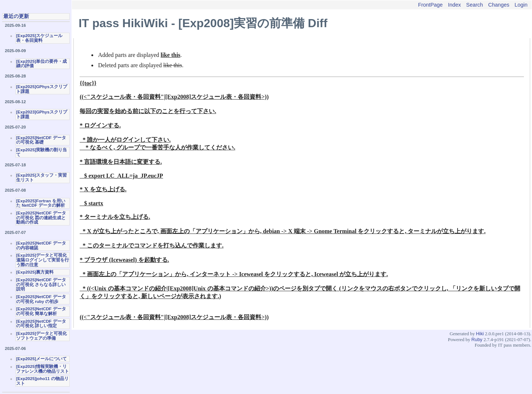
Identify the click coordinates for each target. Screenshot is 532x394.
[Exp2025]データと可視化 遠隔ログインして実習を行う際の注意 (43, 260)
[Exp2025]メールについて (41, 359)
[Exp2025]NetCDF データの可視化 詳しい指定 (41, 324)
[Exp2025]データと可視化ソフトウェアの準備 (41, 336)
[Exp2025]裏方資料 (35, 272)
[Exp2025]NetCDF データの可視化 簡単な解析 (41, 311)
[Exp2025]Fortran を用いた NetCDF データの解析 (41, 203)
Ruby (477, 339)
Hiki (480, 334)
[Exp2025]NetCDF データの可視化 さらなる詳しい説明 (41, 284)
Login (521, 5)
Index (454, 5)
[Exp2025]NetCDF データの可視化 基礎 (41, 140)
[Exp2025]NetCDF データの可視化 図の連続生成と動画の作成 (41, 218)
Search (475, 5)
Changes (499, 5)
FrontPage (430, 5)
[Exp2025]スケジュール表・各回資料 (39, 38)
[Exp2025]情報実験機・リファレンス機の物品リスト (43, 369)
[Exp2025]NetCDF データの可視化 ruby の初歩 (41, 299)
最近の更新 (16, 16)
